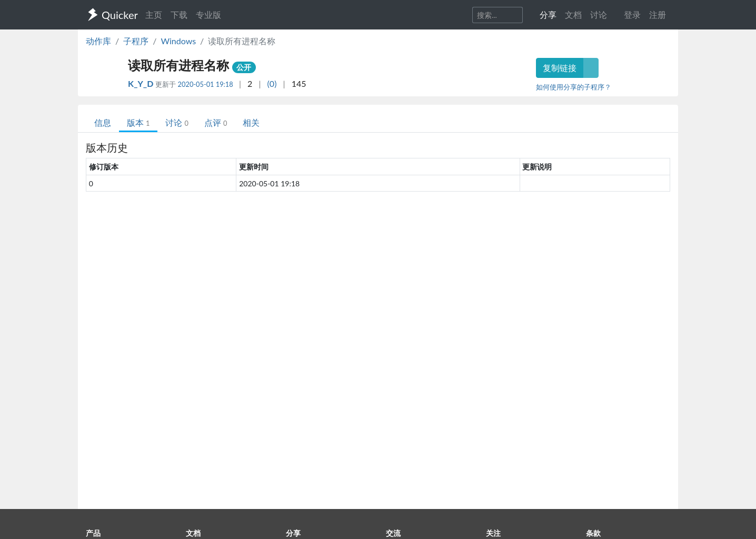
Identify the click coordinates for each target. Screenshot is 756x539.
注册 (658, 14)
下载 (179, 14)
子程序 (136, 41)
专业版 (208, 14)
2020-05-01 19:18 (206, 84)
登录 (632, 14)
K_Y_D (142, 83)
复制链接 (560, 68)
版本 (138, 122)
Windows (178, 41)
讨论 (177, 122)
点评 (216, 122)
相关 (251, 122)
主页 (154, 14)
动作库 (98, 41)
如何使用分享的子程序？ (574, 87)
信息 (103, 122)
